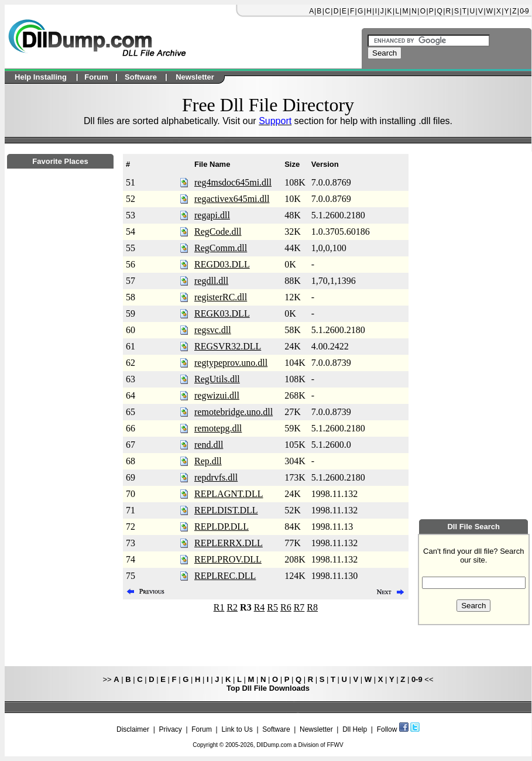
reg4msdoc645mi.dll (233, 182)
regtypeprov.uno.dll (231, 363)
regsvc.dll (213, 330)
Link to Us (237, 729)
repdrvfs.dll (216, 477)
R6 (286, 607)
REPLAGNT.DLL (229, 494)
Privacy (170, 729)
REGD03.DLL (222, 264)
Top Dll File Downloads (268, 688)
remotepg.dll (218, 428)
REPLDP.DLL (222, 527)
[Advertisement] (60, 486)
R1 (219, 607)
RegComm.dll (221, 248)
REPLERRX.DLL (229, 543)
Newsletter (316, 729)
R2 (232, 607)
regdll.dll (211, 281)
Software (276, 729)
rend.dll (209, 445)
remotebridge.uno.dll (234, 412)
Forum (202, 729)
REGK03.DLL (222, 313)
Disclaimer (133, 729)
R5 (272, 607)
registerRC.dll (221, 297)
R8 (312, 607)
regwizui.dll (217, 395)
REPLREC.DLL (225, 576)
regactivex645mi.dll (232, 199)
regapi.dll (212, 215)
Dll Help (355, 729)
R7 (299, 607)
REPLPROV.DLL (228, 559)
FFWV (335, 745)
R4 (260, 607)
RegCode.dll (218, 232)
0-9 (524, 11)
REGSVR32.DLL (228, 346)
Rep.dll (208, 461)
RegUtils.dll (217, 379)
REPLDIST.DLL (226, 510)
